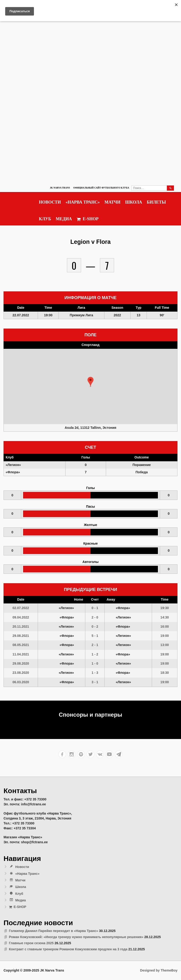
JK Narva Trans (60, 188)
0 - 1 (95, 608)
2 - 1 (95, 645)
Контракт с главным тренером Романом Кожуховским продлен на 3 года (68, 949)
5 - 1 (95, 636)
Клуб (45, 219)
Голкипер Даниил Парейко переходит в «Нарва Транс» (54, 931)
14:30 (165, 617)
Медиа (64, 219)
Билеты (156, 202)
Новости (50, 202)
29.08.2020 (21, 663)
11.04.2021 (21, 654)
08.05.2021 (21, 645)
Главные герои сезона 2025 (31, 943)
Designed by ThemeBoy (159, 970)
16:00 (165, 627)
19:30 (165, 608)
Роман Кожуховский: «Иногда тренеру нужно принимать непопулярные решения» (76, 937)
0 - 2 (95, 627)
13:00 (165, 645)
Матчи (112, 202)
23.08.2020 (21, 673)
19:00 (165, 636)
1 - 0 (95, 663)
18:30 (165, 673)
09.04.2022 (21, 617)
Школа (134, 202)
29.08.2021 (21, 636)
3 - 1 (95, 682)
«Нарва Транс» (83, 202)
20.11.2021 (21, 627)
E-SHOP (88, 219)
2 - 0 (95, 617)
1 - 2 (95, 654)
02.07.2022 (21, 608)
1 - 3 (95, 673)
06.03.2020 (21, 682)
